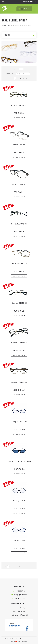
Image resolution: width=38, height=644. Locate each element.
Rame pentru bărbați (23, 25)
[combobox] (21, 69)
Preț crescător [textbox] (21, 74)
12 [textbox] (21, 69)
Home (4, 25)
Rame (11, 25)
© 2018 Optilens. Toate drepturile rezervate (19, 639)
